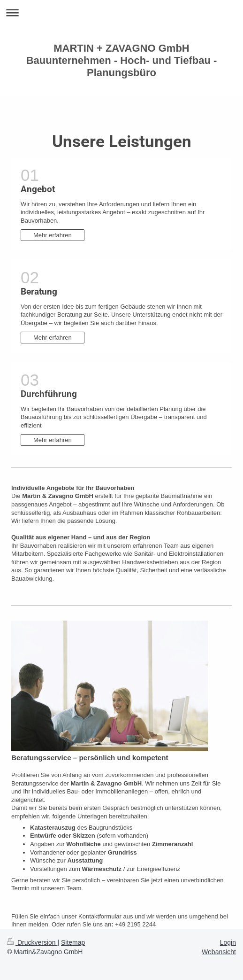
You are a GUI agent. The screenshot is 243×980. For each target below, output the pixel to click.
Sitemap (73, 942)
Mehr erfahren (53, 235)
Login (228, 942)
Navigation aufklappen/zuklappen (121, 12)
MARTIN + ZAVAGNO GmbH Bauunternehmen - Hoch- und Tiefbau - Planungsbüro (122, 60)
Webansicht (219, 952)
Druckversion (32, 942)
